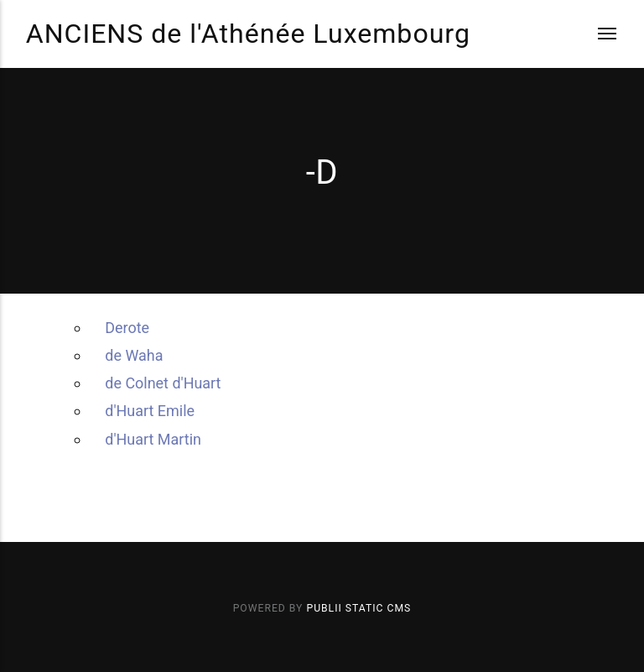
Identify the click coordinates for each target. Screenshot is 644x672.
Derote (127, 328)
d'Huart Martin (153, 439)
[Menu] (597, 34)
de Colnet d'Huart (163, 383)
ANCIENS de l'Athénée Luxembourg (248, 34)
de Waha (134, 355)
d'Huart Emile (150, 411)
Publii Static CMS (358, 608)
